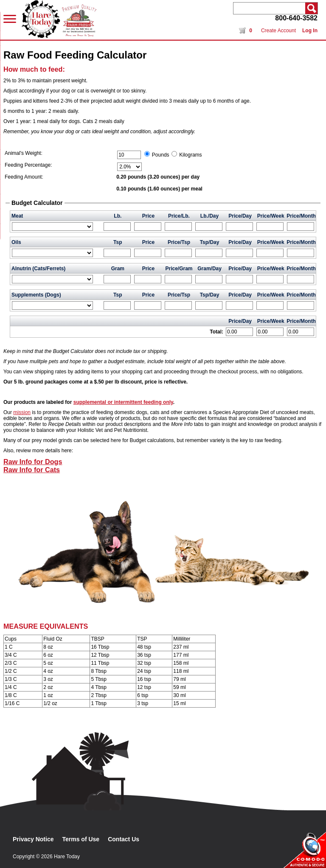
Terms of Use (81, 839)
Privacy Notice (33, 839)
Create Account (278, 31)
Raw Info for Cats (32, 470)
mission (22, 412)
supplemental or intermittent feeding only (123, 402)
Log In (310, 31)
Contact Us (124, 839)
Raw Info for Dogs (33, 462)
